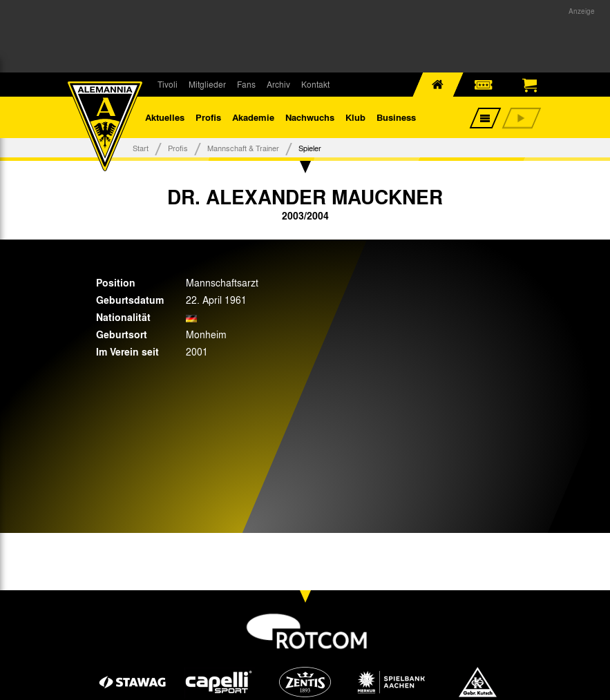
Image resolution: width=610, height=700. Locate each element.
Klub (355, 117)
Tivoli (168, 84)
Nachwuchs (310, 117)
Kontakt (315, 84)
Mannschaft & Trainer (243, 148)
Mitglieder (207, 84)
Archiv (278, 84)
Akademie (253, 117)
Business (396, 117)
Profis (208, 117)
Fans (246, 84)
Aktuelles (165, 117)
